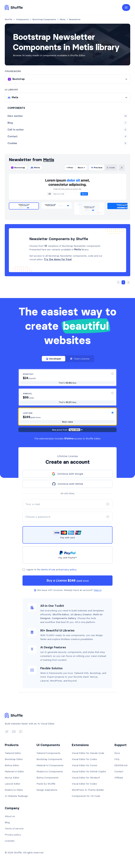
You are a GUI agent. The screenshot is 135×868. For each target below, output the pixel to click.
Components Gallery (64, 618)
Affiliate (119, 778)
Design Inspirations (47, 790)
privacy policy (69, 569)
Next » (81, 167)
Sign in (98, 590)
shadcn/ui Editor (14, 790)
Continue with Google (67, 474)
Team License (80, 359)
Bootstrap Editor (14, 759)
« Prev (70, 167)
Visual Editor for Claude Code (88, 753)
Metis (49, 160)
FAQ (117, 759)
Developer (54, 359)
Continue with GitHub (68, 484)
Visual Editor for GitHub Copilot (89, 771)
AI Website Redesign (16, 796)
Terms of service (14, 828)
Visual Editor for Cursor (85, 765)
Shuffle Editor (61, 614)
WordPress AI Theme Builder (88, 790)
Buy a (68, 580)
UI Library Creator (81, 614)
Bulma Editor (12, 765)
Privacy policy (13, 835)
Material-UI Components (50, 765)
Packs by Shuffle (46, 784)
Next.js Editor (12, 778)
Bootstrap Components (49, 759)
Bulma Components (47, 778)
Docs (117, 753)
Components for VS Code (86, 796)
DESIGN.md (121, 765)
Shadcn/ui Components (50, 771)
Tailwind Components (48, 753)
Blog (7, 822)
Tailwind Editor (13, 753)
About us (10, 816)
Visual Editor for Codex (84, 759)
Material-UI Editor (14, 771)
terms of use (48, 569)
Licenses (10, 841)
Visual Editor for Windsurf (86, 778)
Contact (119, 771)
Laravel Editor (13, 784)
